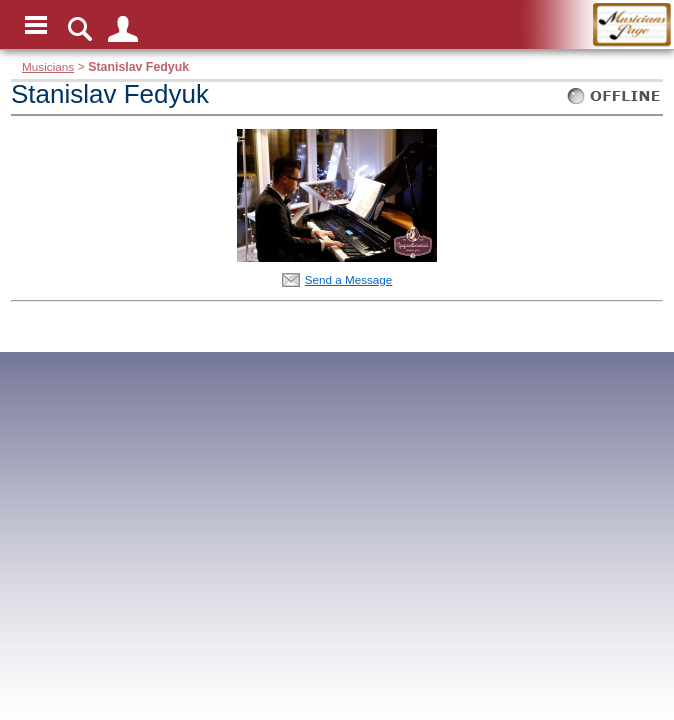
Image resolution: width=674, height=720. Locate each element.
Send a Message (349, 279)
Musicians (48, 66)
